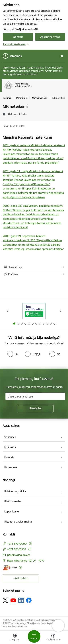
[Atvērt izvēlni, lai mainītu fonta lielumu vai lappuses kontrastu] (53, 638)
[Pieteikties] (35, 408)
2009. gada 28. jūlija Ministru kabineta (27, 206)
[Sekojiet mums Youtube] (13, 600)
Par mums (11, 467)
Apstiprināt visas (50, 37)
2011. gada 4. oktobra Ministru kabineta (28, 145)
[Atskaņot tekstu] (17, 114)
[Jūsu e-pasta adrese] (35, 396)
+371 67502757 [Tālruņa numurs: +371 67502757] (17, 549)
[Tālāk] (60, 311)
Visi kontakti (21, 578)
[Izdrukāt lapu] (34, 267)
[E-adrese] (10, 567)
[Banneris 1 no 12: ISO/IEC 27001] (34, 311)
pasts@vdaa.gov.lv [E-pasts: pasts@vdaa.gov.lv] (18, 555)
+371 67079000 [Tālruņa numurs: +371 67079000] (17, 544)
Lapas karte (12, 511)
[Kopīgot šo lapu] (34, 274)
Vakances (10, 437)
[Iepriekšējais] (8, 311)
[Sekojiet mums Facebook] (29, 600)
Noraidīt (18, 37)
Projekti (9, 457)
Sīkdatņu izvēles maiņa (18, 522)
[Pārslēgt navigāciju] (34, 636)
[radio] (13, 354)
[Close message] (62, 56)
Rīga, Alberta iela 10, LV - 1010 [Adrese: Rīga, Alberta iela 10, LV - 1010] (26, 561)
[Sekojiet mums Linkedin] (21, 600)
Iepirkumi (10, 447)
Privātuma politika (15, 491)
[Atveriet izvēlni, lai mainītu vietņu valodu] (15, 638)
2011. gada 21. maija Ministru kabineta (26, 171)
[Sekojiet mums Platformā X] (5, 600)
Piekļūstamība (13, 501)
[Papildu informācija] (30, 544)
